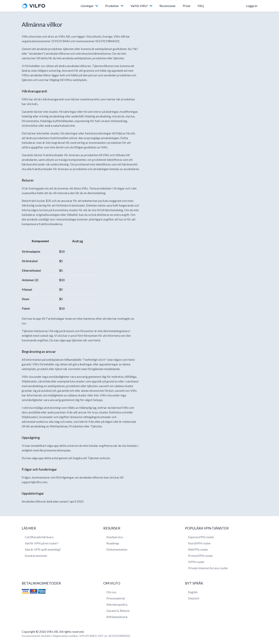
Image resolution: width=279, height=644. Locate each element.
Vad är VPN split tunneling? (43, 549)
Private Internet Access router (208, 568)
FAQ (201, 6)
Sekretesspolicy (117, 604)
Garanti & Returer (118, 611)
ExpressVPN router (201, 537)
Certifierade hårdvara (39, 537)
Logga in (252, 6)
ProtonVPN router (201, 556)
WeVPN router (198, 549)
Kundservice (115, 537)
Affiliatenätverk (117, 617)
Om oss (111, 592)
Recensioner (168, 6)
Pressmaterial (116, 598)
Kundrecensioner (36, 556)
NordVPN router (199, 543)
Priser (187, 6)
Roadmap (113, 543)
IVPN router (196, 562)
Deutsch (194, 598)
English (193, 592)
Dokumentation (117, 549)
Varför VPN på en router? (42, 543)
